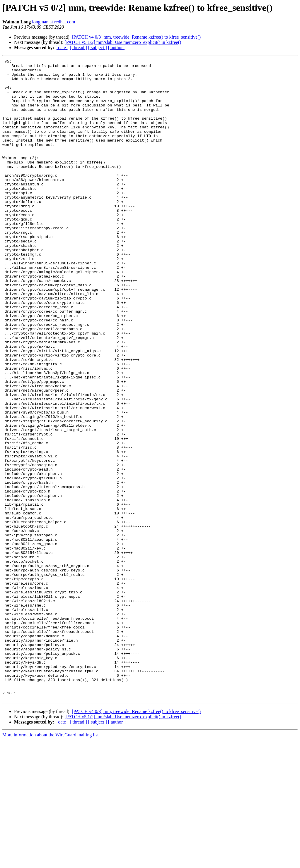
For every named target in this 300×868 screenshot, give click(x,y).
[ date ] (62, 48)
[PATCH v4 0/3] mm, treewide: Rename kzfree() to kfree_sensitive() (136, 37)
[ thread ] (78, 48)
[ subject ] (98, 48)
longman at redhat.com (53, 22)
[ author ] (117, 48)
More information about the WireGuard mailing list (51, 863)
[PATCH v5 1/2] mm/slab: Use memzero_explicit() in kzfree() (123, 42)
